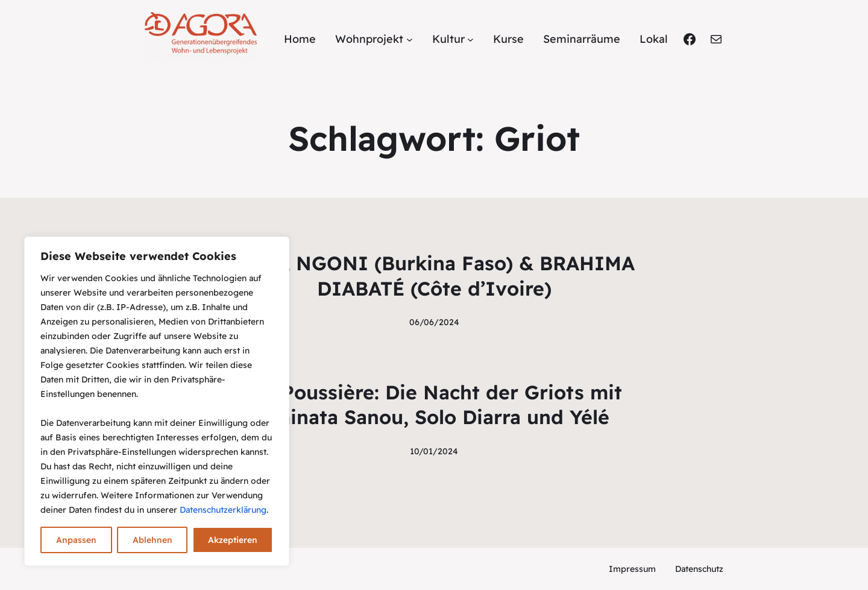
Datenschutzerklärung (223, 510)
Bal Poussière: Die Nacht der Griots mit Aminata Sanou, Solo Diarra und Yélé (434, 405)
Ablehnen (153, 540)
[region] (157, 401)
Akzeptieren (233, 540)
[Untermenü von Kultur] (470, 40)
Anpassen (76, 540)
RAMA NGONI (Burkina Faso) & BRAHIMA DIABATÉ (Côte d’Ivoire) (434, 276)
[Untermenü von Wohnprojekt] (410, 40)
